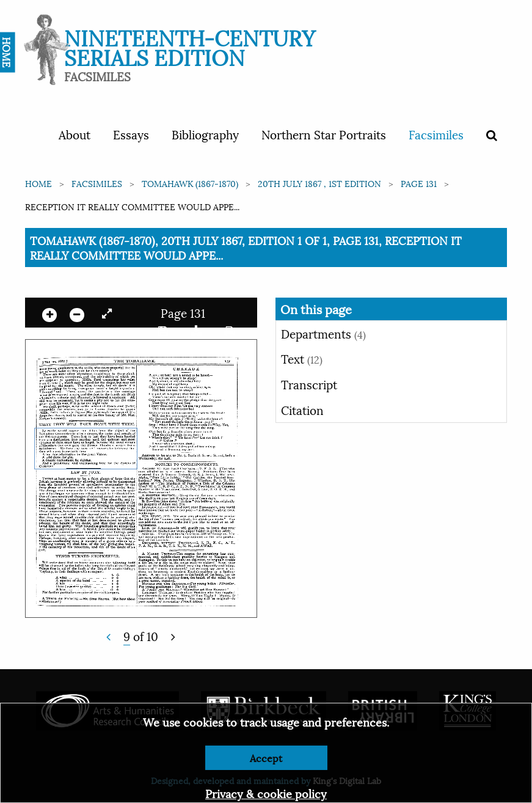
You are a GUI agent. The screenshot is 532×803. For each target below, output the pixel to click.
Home (38, 183)
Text (302, 358)
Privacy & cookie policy (266, 793)
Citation (302, 409)
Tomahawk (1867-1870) (190, 183)
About (75, 134)
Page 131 (419, 183)
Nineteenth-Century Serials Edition (190, 46)
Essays (131, 134)
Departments (323, 333)
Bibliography (205, 134)
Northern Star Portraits (324, 134)
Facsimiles (436, 134)
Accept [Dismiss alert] (266, 757)
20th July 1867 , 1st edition (319, 183)
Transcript (309, 384)
